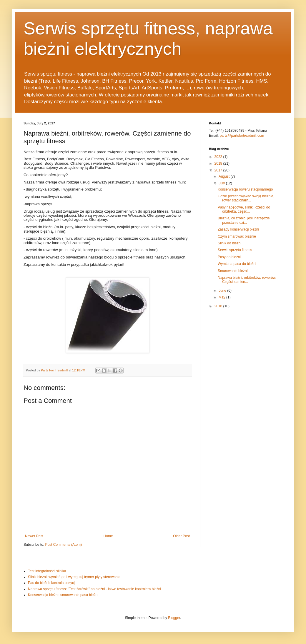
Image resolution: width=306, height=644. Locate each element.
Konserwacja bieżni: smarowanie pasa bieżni (63, 595)
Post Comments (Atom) (63, 545)
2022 (219, 157)
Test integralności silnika (47, 571)
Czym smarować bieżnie (237, 236)
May (222, 297)
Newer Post (34, 536)
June (223, 291)
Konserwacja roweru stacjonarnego (245, 189)
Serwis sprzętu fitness (235, 250)
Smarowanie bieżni (233, 271)
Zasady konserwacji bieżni (238, 229)
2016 (219, 306)
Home (108, 536)
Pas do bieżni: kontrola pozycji (52, 583)
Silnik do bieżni (229, 243)
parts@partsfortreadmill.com (242, 136)
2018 (219, 163)
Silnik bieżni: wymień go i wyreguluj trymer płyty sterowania (74, 577)
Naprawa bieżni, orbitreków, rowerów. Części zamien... (247, 280)
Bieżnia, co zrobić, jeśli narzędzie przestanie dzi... (244, 220)
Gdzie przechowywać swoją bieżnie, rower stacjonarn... (246, 198)
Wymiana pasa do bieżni (237, 264)
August (225, 176)
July (222, 183)
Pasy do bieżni (229, 257)
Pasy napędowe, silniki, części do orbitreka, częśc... (244, 209)
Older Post (181, 536)
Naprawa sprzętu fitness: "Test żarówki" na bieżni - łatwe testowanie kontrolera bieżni (94, 589)
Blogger (174, 618)
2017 (219, 170)
